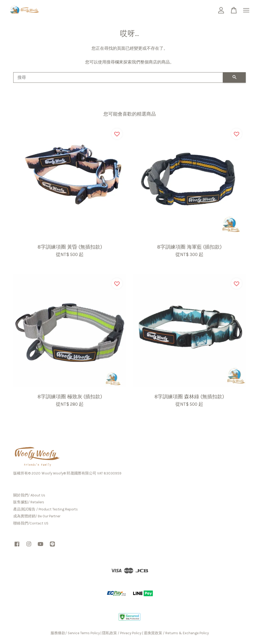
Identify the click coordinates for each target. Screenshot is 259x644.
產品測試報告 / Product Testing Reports (46, 509)
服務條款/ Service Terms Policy (75, 633)
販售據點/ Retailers (29, 502)
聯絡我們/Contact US (31, 523)
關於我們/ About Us (29, 495)
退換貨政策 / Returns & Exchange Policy (176, 633)
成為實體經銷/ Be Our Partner (37, 516)
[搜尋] (118, 77)
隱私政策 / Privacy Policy (122, 633)
